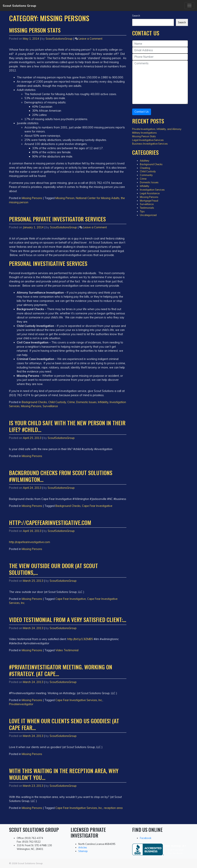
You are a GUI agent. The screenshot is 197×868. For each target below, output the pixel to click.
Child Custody (57, 402)
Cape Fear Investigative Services (76, 700)
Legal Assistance (150, 193)
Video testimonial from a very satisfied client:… (68, 619)
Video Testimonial (67, 650)
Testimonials (147, 208)
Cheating (145, 168)
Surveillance (50, 406)
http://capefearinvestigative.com (50, 522)
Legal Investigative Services (148, 140)
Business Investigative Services (150, 144)
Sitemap (83, 851)
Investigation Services (152, 190)
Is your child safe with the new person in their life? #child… (67, 426)
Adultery (145, 161)
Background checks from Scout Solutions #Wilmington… (61, 476)
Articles (83, 847)
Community (146, 175)
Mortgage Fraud (149, 201)
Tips (142, 211)
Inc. (23, 603)
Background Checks (34, 402)
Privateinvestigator (21, 704)
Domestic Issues (86, 402)
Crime (71, 402)
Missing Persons (32, 198)
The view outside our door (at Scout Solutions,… (53, 569)
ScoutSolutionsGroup (59, 39)
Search (136, 16)
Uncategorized (148, 215)
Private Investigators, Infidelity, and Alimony (157, 129)
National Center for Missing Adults (98, 198)
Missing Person (65, 198)
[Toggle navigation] (189, 6)
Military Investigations (144, 133)
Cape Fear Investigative (97, 506)
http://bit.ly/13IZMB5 (80, 639)
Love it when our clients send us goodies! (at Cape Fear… (64, 724)
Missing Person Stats (35, 30)
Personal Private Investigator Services (57, 219)
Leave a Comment (91, 39)
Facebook (146, 838)
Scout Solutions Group (19, 6)
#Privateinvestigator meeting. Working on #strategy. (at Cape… (61, 670)
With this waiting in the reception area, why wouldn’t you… (64, 774)
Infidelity (103, 402)
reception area (113, 808)
